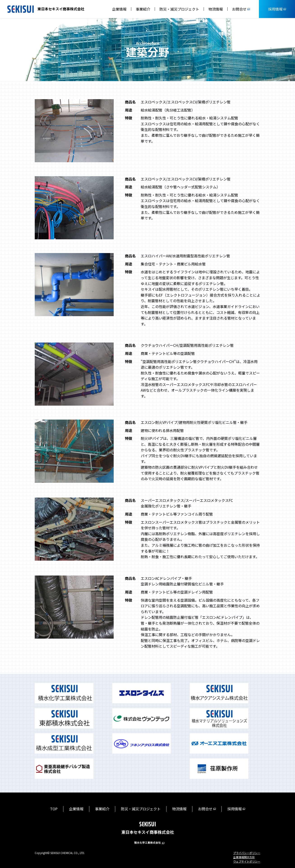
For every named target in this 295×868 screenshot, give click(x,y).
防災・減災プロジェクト (179, 9)
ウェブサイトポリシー (247, 861)
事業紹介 (143, 9)
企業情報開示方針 (244, 857)
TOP (54, 809)
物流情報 (216, 9)
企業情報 (119, 9)
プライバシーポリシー (247, 853)
